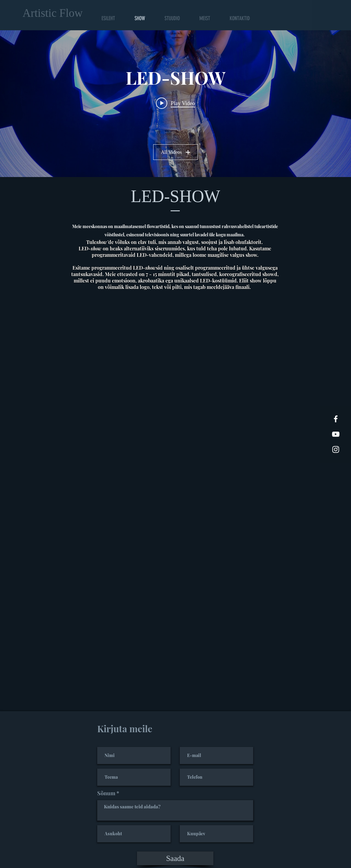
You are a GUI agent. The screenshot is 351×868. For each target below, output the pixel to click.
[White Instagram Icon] (336, 449)
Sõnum (106, 793)
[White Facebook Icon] (336, 419)
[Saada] (175, 858)
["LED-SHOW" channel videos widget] (175, 104)
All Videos (175, 152)
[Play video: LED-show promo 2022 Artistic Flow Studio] (175, 103)
